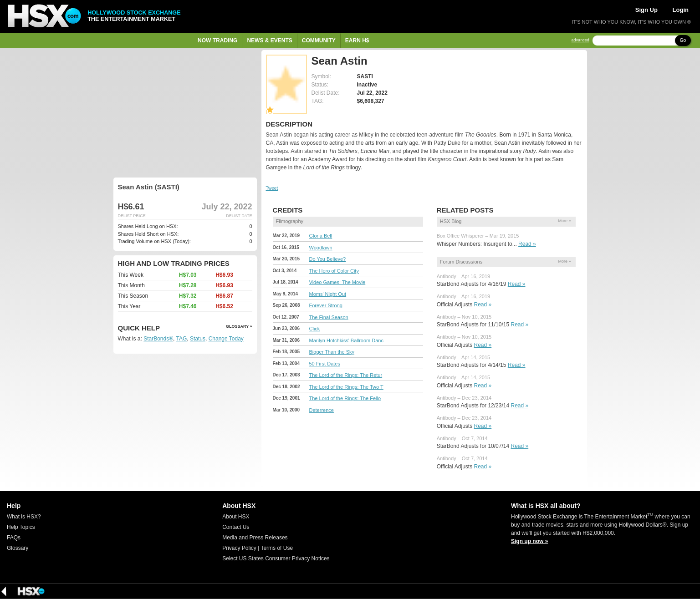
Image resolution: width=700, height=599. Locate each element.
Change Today (226, 339)
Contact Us (236, 527)
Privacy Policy (239, 548)
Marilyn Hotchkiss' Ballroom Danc (346, 340)
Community (319, 41)
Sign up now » (529, 541)
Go (683, 40)
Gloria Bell (321, 236)
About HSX (236, 517)
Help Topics (21, 527)
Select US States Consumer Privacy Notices (276, 558)
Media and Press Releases (255, 538)
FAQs (14, 538)
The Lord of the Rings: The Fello (345, 398)
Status (198, 339)
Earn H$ (357, 41)
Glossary (18, 548)
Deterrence (322, 410)
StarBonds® (158, 339)
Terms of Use (277, 548)
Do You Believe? (328, 259)
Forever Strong (326, 305)
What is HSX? (24, 517)
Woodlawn (321, 248)
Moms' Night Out (328, 294)
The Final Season (329, 317)
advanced (580, 40)
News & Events (269, 41)
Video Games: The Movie (337, 282)
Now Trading (217, 41)
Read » (527, 244)
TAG (182, 339)
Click (315, 329)
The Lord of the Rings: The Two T (346, 387)
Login (681, 10)
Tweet (272, 188)
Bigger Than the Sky (332, 352)
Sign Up (646, 10)
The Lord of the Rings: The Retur (346, 375)
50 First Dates (325, 364)
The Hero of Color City (334, 271)
